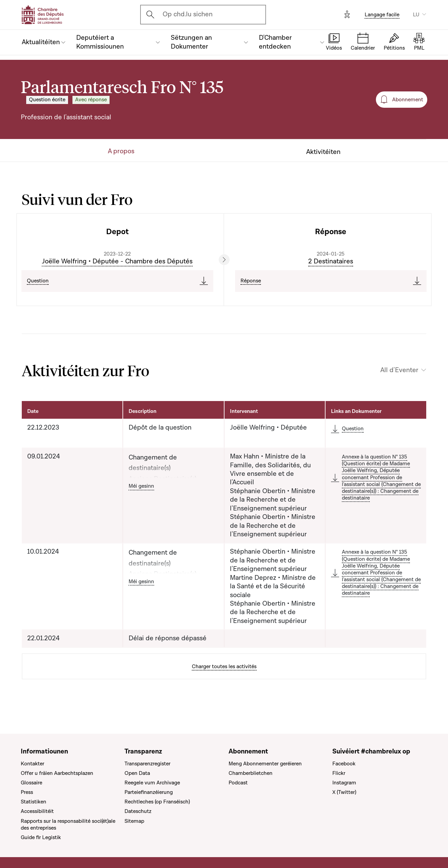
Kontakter (32, 764)
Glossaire (31, 783)
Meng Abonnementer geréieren (265, 764)
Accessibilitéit (37, 811)
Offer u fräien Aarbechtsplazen (57, 773)
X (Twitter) (344, 792)
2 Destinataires (331, 261)
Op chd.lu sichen (188, 14)
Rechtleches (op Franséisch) (157, 802)
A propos (121, 151)
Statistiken (34, 802)
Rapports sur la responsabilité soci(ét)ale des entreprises (68, 824)
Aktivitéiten (323, 152)
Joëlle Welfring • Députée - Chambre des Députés (117, 261)
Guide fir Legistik (41, 837)
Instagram (344, 783)
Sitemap (134, 821)
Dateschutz (138, 811)
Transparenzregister (147, 764)
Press (27, 792)
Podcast (238, 783)
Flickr (339, 773)
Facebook (344, 764)
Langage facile (382, 15)
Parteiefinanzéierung (149, 792)
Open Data (137, 773)
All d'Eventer (399, 370)
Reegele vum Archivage (152, 783)
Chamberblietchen (251, 773)
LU (416, 15)
